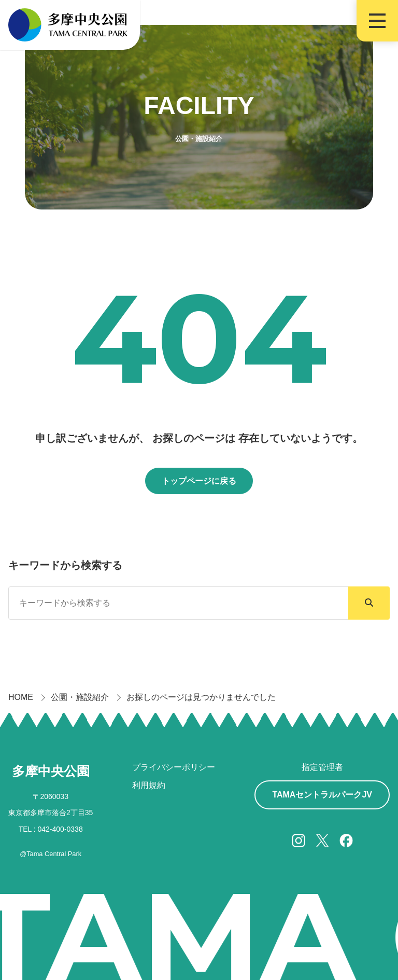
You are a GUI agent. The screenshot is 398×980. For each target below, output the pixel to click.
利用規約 (149, 785)
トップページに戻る (199, 481)
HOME (21, 697)
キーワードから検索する (65, 565)
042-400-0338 (60, 829)
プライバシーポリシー (174, 767)
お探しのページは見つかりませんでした (201, 697)
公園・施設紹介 (80, 697)
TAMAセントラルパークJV (322, 795)
